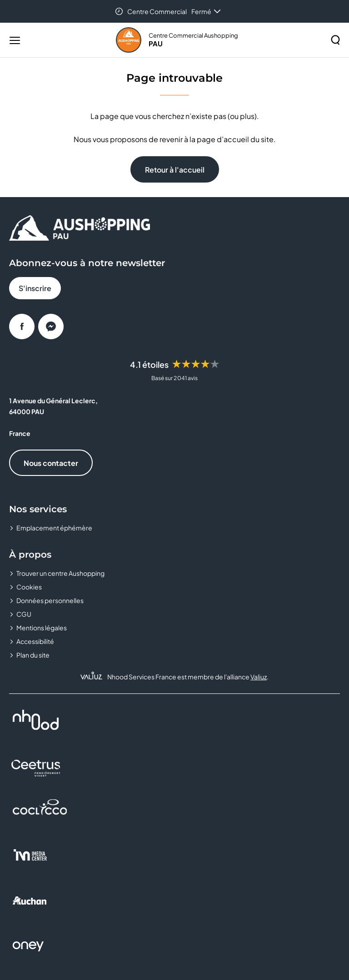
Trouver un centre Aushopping (60, 573)
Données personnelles (50, 600)
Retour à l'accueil (175, 170)
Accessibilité (35, 641)
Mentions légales (42, 628)
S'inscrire (35, 288)
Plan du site (33, 655)
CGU (24, 614)
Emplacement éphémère (54, 528)
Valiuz (259, 677)
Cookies (29, 587)
